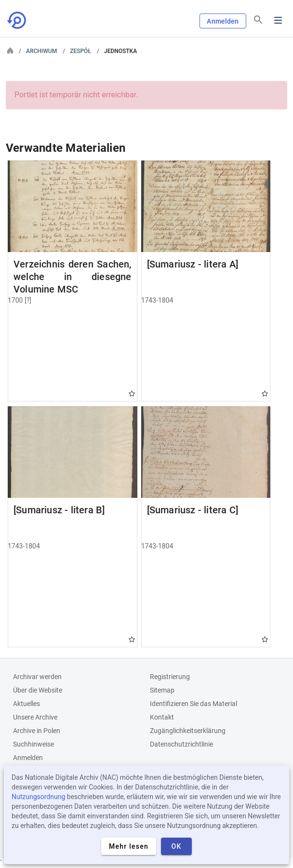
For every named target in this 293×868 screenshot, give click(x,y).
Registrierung (170, 677)
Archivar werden (37, 677)
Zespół (80, 51)
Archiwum (41, 51)
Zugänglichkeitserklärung (188, 731)
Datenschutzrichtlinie (181, 744)
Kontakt (162, 717)
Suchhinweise (33, 744)
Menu (278, 20)
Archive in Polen (37, 731)
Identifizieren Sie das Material (193, 704)
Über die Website (38, 690)
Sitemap (162, 690)
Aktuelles (27, 704)
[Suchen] (258, 20)
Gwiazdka (132, 394)
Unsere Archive (35, 717)
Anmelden (223, 21)
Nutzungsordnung (38, 797)
